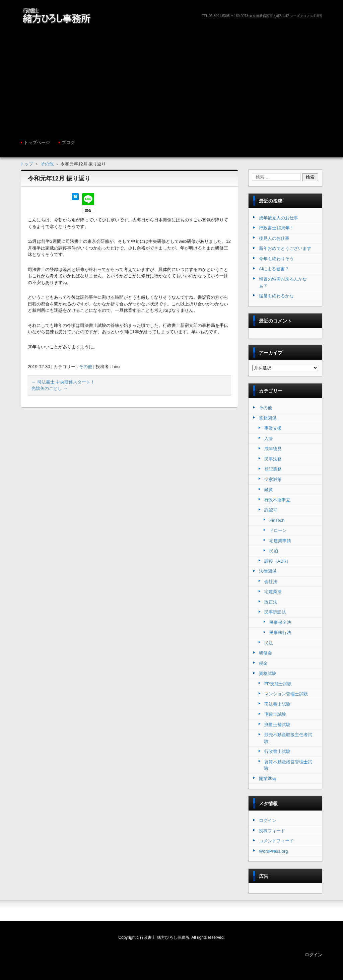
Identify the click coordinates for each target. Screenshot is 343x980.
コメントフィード (276, 841)
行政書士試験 (277, 751)
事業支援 (273, 428)
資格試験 (268, 673)
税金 (263, 663)
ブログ (68, 143)
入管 (269, 439)
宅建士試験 (275, 714)
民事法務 (273, 459)
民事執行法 (280, 633)
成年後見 (273, 449)
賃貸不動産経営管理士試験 (288, 765)
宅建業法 (273, 592)
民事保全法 (280, 622)
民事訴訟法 (275, 612)
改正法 (271, 602)
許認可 (271, 510)
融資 (269, 489)
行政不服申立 (277, 500)
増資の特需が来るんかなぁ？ (283, 283)
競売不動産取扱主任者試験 (288, 738)
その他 (86, 367)
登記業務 (273, 469)
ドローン (278, 530)
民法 (269, 643)
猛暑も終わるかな (276, 296)
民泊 (274, 551)
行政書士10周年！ (277, 228)
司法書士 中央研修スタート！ (63, 382)
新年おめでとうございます (285, 248)
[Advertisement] (171, 81)
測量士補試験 (277, 725)
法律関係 (268, 571)
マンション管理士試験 (286, 694)
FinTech (277, 520)
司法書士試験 (277, 704)
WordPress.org (273, 851)
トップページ (37, 143)
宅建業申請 (280, 541)
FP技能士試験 (278, 684)
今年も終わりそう (276, 259)
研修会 (265, 653)
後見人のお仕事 (274, 238)
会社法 (271, 582)
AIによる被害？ (274, 269)
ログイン (268, 820)
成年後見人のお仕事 (279, 218)
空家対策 (273, 479)
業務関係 (268, 418)
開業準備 (268, 779)
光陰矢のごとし (50, 388)
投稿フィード (272, 831)
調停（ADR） (278, 561)
